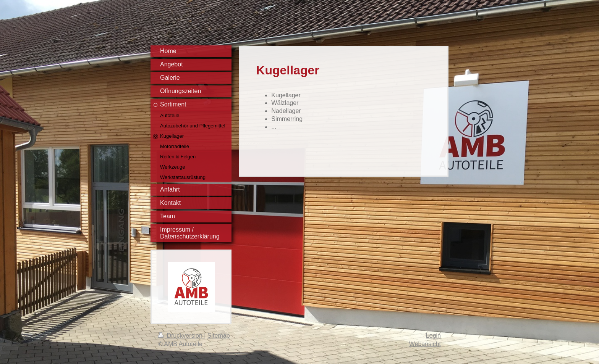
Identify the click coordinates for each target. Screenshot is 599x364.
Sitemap (219, 336)
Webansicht (425, 344)
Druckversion (181, 336)
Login (433, 336)
